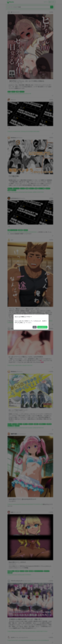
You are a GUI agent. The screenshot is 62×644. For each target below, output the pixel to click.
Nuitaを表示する (42, 327)
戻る (35, 327)
